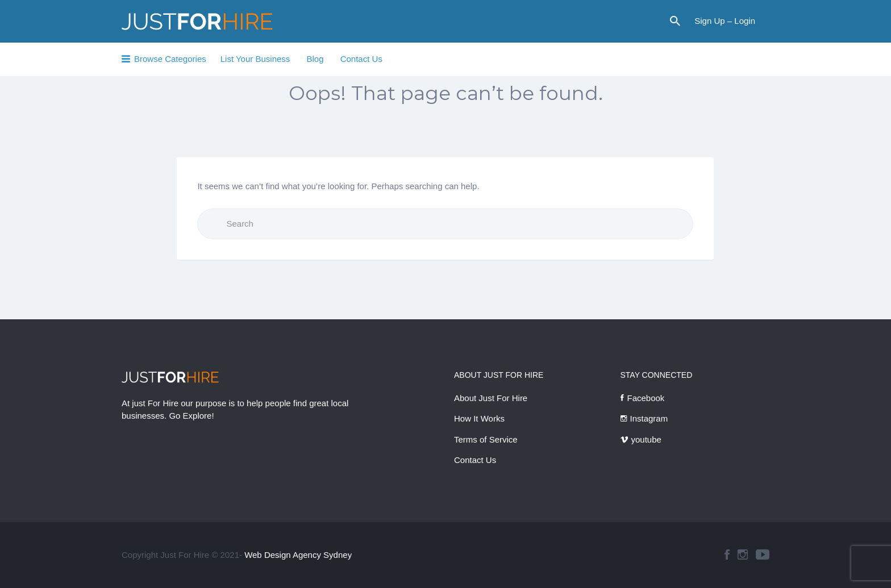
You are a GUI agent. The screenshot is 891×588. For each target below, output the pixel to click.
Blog (315, 59)
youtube (646, 439)
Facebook (646, 398)
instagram (743, 554)
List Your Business (255, 59)
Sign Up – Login (725, 21)
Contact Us (361, 59)
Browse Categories (170, 59)
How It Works (479, 418)
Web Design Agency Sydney (298, 555)
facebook (727, 554)
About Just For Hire (491, 398)
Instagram (649, 418)
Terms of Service (486, 439)
